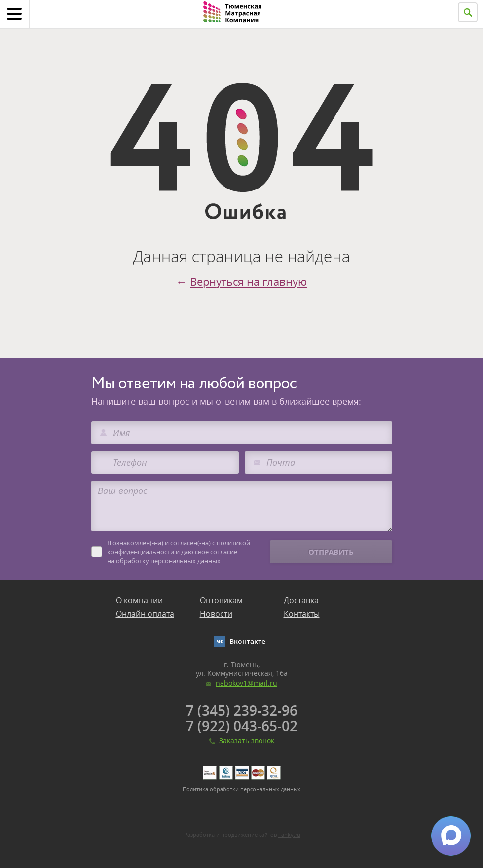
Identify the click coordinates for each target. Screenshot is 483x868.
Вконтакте (247, 641)
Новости (216, 614)
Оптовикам (221, 600)
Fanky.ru (289, 835)
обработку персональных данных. (169, 561)
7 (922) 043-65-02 (242, 726)
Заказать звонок (247, 740)
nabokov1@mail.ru (246, 683)
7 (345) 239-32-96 (242, 710)
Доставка (301, 600)
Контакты (302, 614)
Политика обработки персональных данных (241, 789)
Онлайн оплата (145, 614)
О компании (139, 600)
